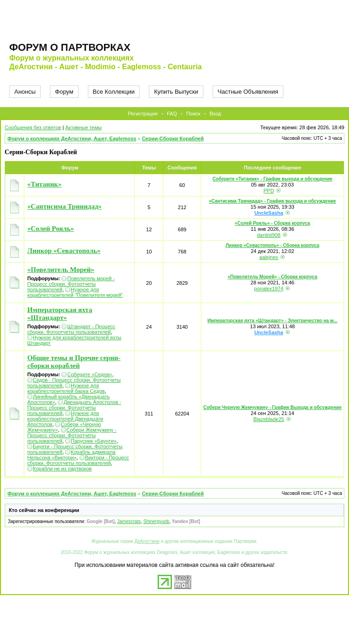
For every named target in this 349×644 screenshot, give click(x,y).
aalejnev (269, 257)
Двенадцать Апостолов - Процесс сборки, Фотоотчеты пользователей (74, 408)
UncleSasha (269, 213)
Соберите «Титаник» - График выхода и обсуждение (272, 179)
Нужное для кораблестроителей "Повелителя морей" (75, 292)
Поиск (193, 114)
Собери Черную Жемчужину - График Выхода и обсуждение (272, 407)
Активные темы (83, 127)
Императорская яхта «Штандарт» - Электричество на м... (272, 321)
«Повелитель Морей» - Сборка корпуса (272, 277)
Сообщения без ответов (33, 127)
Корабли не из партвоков (62, 469)
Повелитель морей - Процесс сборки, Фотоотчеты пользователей (71, 284)
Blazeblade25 (269, 419)
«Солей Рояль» (51, 229)
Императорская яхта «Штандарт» (60, 314)
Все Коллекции (114, 92)
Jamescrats (129, 521)
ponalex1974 (269, 289)
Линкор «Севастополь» (64, 251)
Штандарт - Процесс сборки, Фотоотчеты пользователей (71, 329)
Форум (64, 92)
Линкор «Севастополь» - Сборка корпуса (272, 245)
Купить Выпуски (176, 92)
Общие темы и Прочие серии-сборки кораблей (74, 362)
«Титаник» (44, 184)
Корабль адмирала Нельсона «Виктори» (71, 455)
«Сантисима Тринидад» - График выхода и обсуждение (272, 201)
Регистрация (143, 114)
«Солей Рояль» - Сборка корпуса (272, 223)
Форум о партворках (70, 47)
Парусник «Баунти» (94, 441)
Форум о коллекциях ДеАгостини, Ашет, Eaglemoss (72, 138)
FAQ (172, 114)
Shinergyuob (156, 521)
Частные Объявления (248, 92)
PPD (269, 191)
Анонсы (25, 92)
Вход (215, 114)
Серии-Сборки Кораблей (173, 138)
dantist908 (269, 235)
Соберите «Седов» (89, 374)
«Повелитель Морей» (61, 270)
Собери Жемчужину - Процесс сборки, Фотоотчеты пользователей (72, 435)
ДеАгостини (147, 541)
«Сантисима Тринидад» (64, 206)
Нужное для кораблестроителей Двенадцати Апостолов (65, 419)
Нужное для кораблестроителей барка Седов (66, 388)
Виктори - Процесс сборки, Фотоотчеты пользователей (78, 460)
